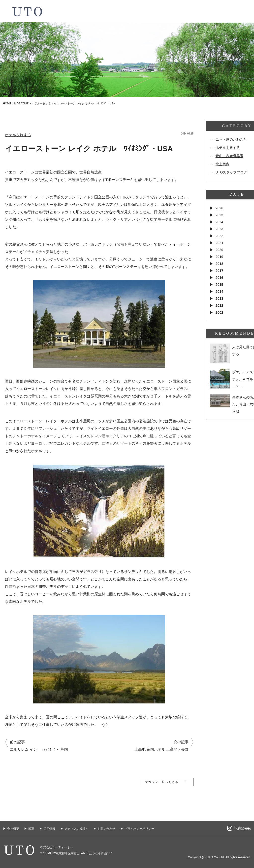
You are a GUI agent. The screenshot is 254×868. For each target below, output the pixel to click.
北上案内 (222, 164)
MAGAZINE (21, 103)
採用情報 (49, 829)
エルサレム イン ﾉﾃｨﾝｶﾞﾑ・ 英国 (39, 749)
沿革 (31, 829)
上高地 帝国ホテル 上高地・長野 (161, 749)
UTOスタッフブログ (231, 172)
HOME (7, 103)
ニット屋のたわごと (231, 139)
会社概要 (13, 829)
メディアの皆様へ (76, 829)
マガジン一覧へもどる (167, 782)
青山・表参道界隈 (229, 156)
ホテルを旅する (41, 103)
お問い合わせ (106, 829)
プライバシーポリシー (139, 829)
